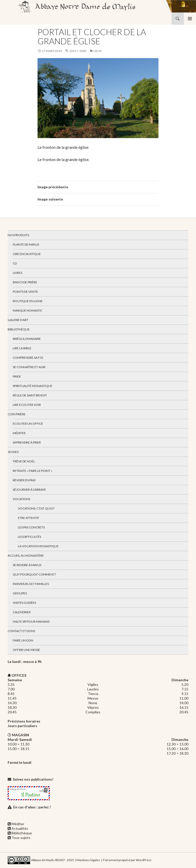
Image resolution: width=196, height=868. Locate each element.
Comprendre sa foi (28, 358)
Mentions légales (88, 860)
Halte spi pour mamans (31, 622)
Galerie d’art (18, 320)
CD (15, 263)
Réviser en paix (24, 480)
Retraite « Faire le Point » (33, 471)
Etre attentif (29, 518)
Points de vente (25, 292)
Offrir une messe (26, 650)
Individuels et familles (31, 584)
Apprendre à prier (27, 442)
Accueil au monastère (26, 556)
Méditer (19, 433)
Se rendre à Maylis (27, 565)
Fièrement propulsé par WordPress (127, 860)
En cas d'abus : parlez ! (32, 807)
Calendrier (22, 612)
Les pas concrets (31, 527)
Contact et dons (21, 631)
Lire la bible (22, 348)
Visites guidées (24, 603)
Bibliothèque (19, 329)
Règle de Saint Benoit (30, 395)
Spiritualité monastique (33, 386)
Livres (17, 273)
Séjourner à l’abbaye (29, 490)
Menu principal (190, 19)
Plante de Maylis (26, 244)
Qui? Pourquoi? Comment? (34, 574)
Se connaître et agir (29, 367)
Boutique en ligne (28, 301)
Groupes (20, 593)
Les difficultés (29, 537)
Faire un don (23, 640)
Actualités (20, 828)
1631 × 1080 (78, 51)
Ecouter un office (28, 424)
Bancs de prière (25, 282)
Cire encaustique (27, 254)
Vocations (21, 499)
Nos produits (18, 235)
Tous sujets (21, 838)
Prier (17, 376)
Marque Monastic (28, 310)
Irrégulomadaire (27, 339)
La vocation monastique (38, 546)
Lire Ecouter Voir (27, 405)
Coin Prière (17, 414)
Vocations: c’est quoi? (36, 508)
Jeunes (13, 452)
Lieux (98, 51)
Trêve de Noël (24, 461)
